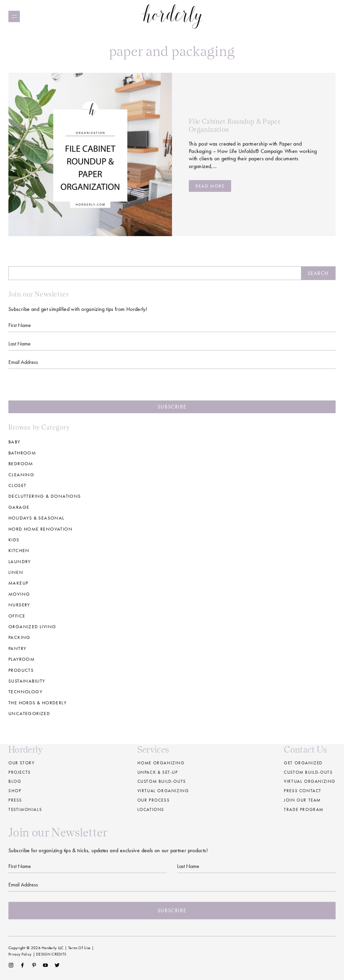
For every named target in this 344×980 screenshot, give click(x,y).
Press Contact (303, 791)
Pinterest (34, 965)
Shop (15, 791)
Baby (14, 442)
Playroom (21, 659)
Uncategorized (29, 713)
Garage (19, 507)
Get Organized (303, 763)
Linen (16, 572)
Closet (17, 485)
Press (15, 800)
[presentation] (172, 387)
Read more (210, 186)
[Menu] (14, 16)
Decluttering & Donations (45, 496)
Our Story (21, 763)
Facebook (22, 965)
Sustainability (27, 681)
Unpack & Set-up (158, 772)
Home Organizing (161, 763)
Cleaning (21, 475)
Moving (19, 594)
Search (318, 273)
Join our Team (302, 800)
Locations (151, 809)
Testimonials (25, 809)
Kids (14, 540)
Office (17, 616)
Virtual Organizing (163, 791)
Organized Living (32, 627)
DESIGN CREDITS (51, 954)
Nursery (19, 605)
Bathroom (22, 453)
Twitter (57, 965)
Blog (15, 781)
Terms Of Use (79, 948)
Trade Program (304, 809)
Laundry (20, 561)
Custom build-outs (162, 781)
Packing (19, 637)
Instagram (11, 965)
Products (21, 670)
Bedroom (21, 464)
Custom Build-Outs (308, 772)
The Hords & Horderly (37, 703)
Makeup (18, 583)
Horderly (172, 16)
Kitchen (19, 550)
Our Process (154, 800)
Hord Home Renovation (40, 529)
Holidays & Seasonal (36, 518)
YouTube (46, 965)
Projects (20, 772)
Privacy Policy (20, 954)
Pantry (17, 648)
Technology (25, 692)
